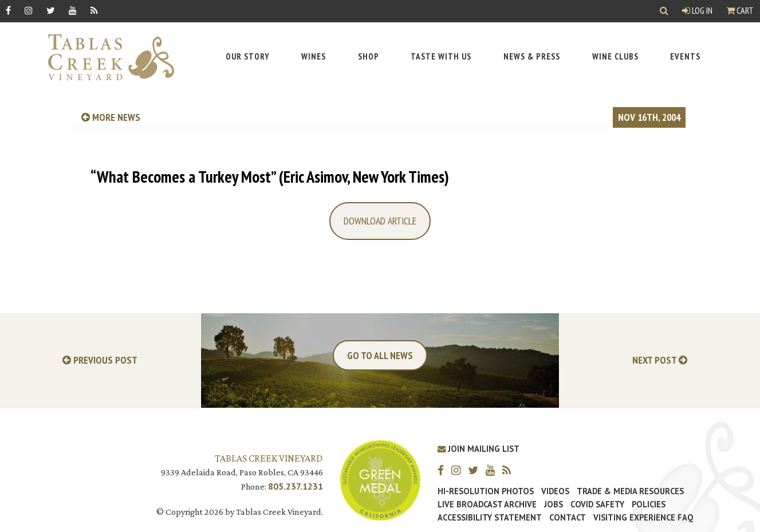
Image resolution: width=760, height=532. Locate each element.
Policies (649, 505)
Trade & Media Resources (630, 491)
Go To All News (380, 355)
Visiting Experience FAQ (643, 518)
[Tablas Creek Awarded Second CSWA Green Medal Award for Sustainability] (380, 479)
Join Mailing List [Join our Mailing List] (479, 449)
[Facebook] (8, 10)
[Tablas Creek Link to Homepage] (105, 57)
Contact (568, 518)
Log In (697, 10)
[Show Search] (664, 11)
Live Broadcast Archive (487, 505)
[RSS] (94, 10)
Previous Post (100, 360)
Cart (740, 10)
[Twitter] (51, 10)
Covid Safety (597, 505)
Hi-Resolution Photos (486, 491)
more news (111, 117)
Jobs (554, 505)
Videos (555, 491)
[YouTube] (73, 10)
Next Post (660, 360)
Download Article (380, 221)
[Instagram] (29, 10)
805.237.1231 (296, 486)
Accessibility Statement (490, 518)
